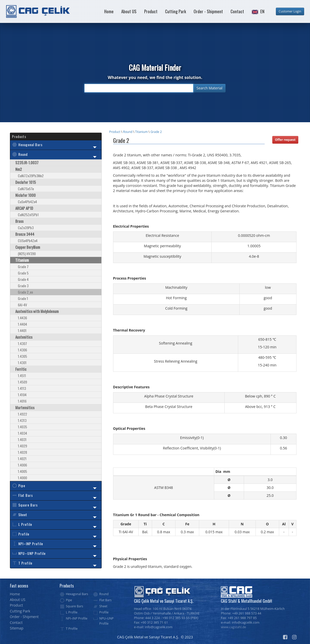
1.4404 (22, 324)
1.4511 (22, 375)
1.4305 (22, 356)
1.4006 (22, 465)
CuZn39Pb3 (26, 228)
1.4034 (22, 433)
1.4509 (22, 382)
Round (128, 132)
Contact (237, 11)
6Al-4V (22, 305)
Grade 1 (23, 298)
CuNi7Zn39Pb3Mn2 (31, 176)
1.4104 (22, 395)
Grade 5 (23, 273)
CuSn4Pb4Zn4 (27, 202)
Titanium (141, 132)
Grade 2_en (25, 292)
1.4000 (22, 478)
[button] (258, 11)
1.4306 (22, 350)
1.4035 (22, 427)
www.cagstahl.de (233, 627)
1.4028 (22, 452)
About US (129, 11)
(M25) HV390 (27, 254)
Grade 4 (23, 279)
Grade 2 (156, 132)
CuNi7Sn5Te (26, 189)
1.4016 (22, 401)
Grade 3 (23, 286)
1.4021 (22, 458)
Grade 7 (23, 266)
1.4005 (22, 471)
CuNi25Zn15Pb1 (28, 215)
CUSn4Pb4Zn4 (28, 241)
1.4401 (22, 330)
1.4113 (22, 388)
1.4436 (22, 318)
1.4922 (22, 414)
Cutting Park (176, 11)
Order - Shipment (208, 11)
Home (109, 11)
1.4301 (22, 362)
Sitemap (17, 628)
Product (151, 11)
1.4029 (22, 446)
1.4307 (22, 343)
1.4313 (22, 420)
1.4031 (22, 439)
